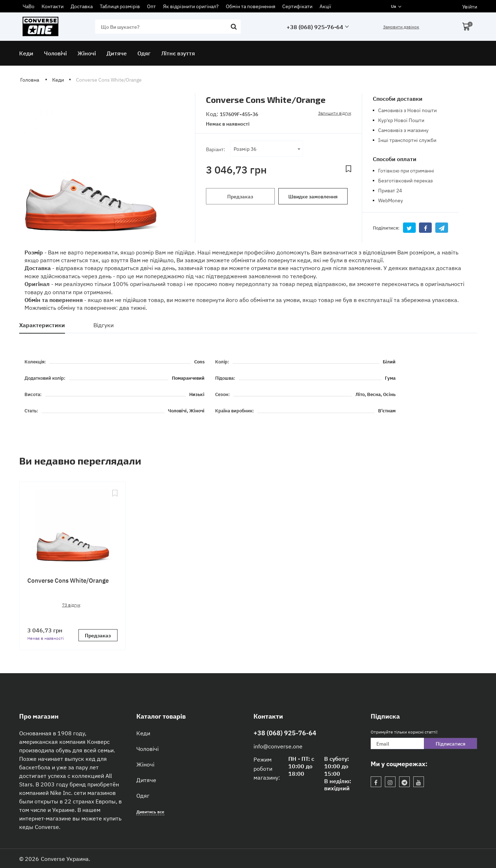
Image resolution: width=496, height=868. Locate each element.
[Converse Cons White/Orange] (72, 527)
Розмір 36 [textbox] (245, 149)
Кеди (143, 733)
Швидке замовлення (313, 196)
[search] (168, 27)
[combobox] (267, 149)
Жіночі (145, 764)
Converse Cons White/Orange (68, 580)
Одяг (143, 795)
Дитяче (146, 780)
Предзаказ (240, 196)
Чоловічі (148, 748)
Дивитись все (150, 811)
